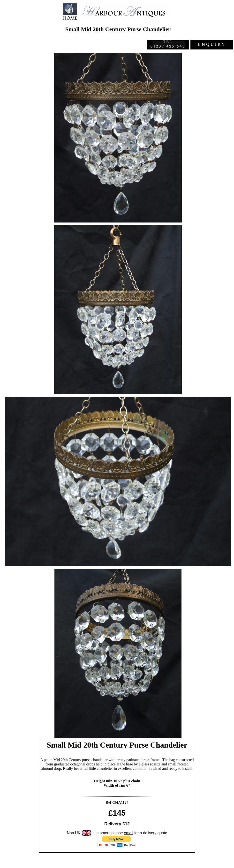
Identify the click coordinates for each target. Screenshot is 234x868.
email (128, 833)
